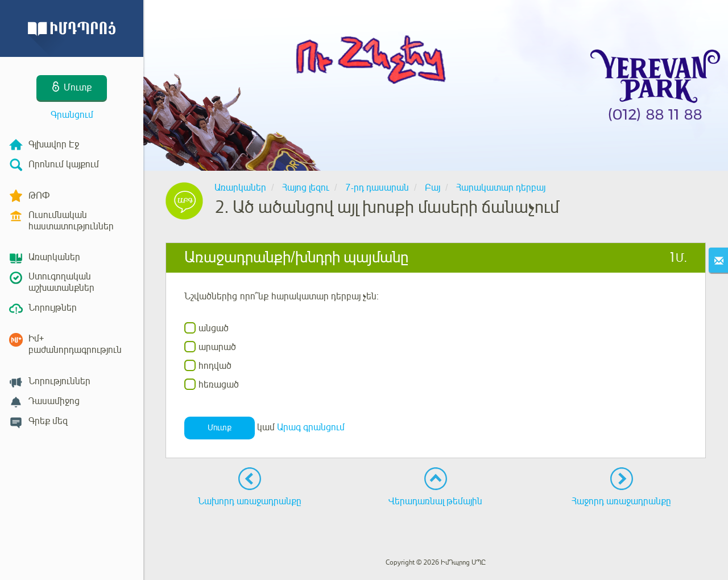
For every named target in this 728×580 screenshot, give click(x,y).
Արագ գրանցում (311, 428)
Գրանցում (72, 115)
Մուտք (220, 428)
